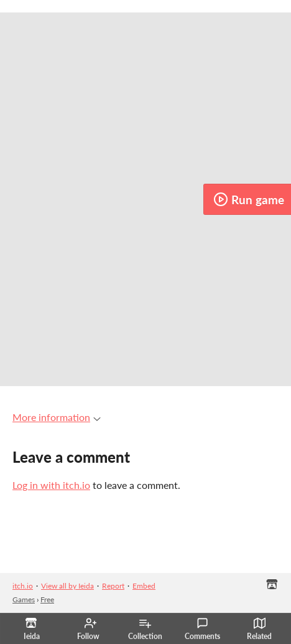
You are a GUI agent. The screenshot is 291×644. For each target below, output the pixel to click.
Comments (202, 629)
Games (24, 599)
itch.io (23, 586)
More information (57, 417)
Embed (144, 586)
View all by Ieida (67, 586)
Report (113, 586)
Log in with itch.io (51, 485)
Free (47, 599)
